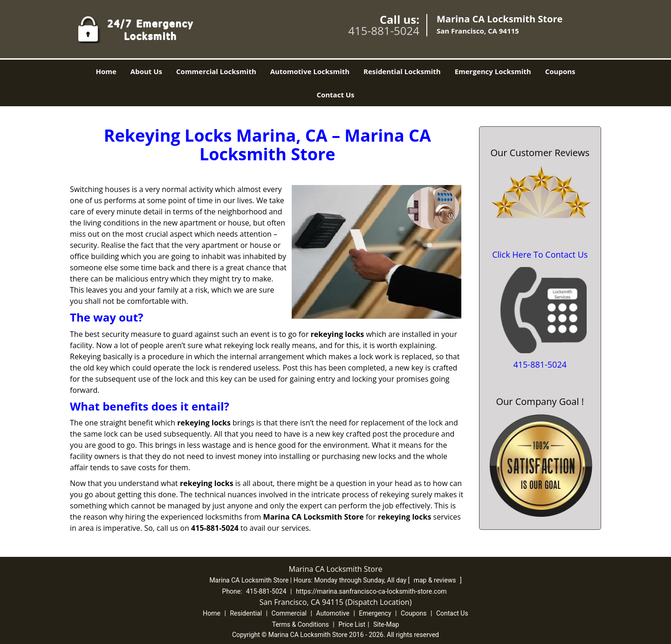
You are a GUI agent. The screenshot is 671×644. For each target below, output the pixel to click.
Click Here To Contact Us (540, 254)
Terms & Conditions (301, 624)
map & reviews (436, 580)
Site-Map (386, 624)
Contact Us (335, 95)
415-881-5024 (384, 31)
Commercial (289, 613)
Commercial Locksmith (216, 71)
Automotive (333, 613)
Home (106, 71)
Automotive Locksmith (310, 71)
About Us (146, 71)
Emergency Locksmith (493, 71)
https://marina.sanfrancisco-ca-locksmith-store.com (371, 591)
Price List (352, 624)
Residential (246, 613)
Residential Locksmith (402, 71)
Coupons (560, 71)
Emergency (375, 613)
